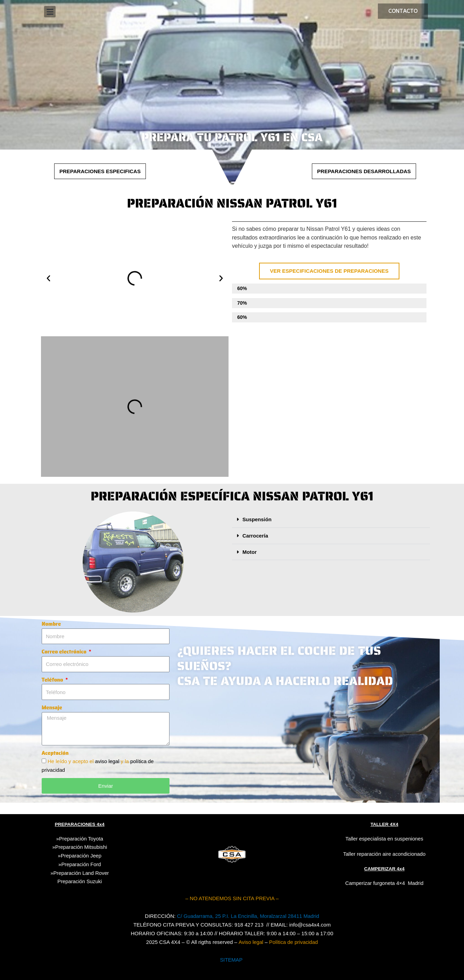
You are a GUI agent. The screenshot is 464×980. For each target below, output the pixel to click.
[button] (50, 12)
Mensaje (52, 708)
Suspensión (257, 519)
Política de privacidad (294, 942)
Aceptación (55, 753)
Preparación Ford (81, 864)
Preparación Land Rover (81, 873)
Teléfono (53, 680)
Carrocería (255, 535)
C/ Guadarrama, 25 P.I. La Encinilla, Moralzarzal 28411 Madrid (248, 916)
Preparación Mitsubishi (81, 847)
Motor (250, 551)
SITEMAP (231, 959)
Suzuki (80, 881)
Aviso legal (250, 942)
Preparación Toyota (81, 838)
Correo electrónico (65, 652)
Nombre (51, 624)
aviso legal (108, 761)
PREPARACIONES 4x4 (80, 824)
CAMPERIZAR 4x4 (384, 869)
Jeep (96, 856)
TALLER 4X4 (384, 824)
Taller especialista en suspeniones (384, 838)
